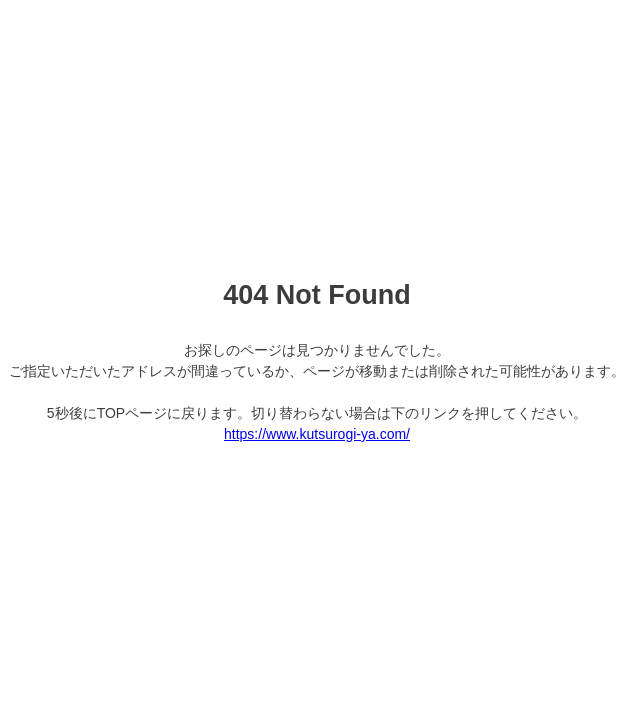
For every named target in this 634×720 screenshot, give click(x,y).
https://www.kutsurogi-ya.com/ (317, 434)
